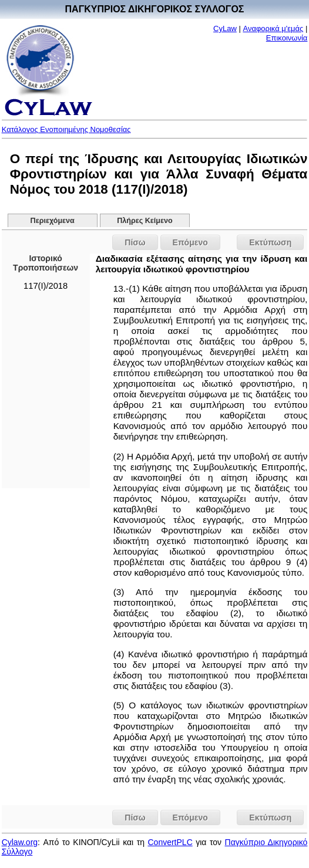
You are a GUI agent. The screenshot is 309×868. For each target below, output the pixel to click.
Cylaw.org (20, 842)
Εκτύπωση (270, 242)
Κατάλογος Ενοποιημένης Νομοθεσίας (66, 129)
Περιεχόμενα (53, 221)
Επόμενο (190, 242)
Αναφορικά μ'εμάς (273, 28)
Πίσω (135, 242)
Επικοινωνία (287, 38)
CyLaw (225, 28)
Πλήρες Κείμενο (145, 221)
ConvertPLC (170, 842)
